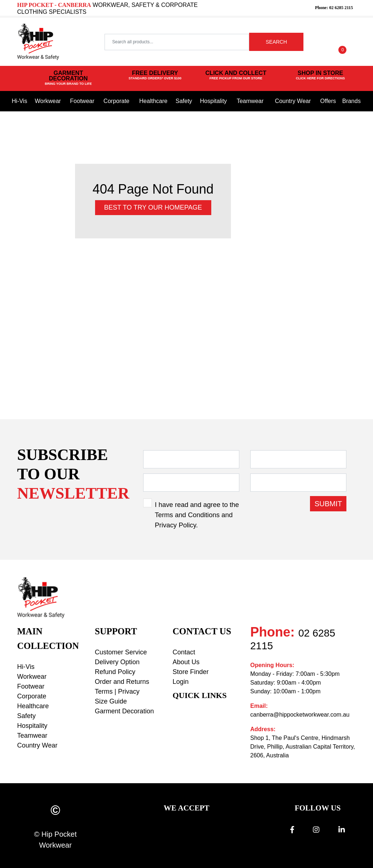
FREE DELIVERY (155, 76)
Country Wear (293, 101)
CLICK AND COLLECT (236, 76)
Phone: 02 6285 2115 (334, 8)
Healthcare (153, 101)
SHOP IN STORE (320, 76)
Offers (328, 101)
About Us (186, 662)
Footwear (82, 101)
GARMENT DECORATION (68, 78)
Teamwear (250, 101)
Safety (184, 101)
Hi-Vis (19, 101)
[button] (319, 42)
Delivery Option (117, 662)
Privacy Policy (175, 525)
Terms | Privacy (117, 691)
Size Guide (111, 701)
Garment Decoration (124, 711)
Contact (184, 652)
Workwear (48, 101)
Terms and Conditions (187, 515)
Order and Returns (122, 682)
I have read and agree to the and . (197, 515)
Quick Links (200, 695)
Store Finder (191, 672)
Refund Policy (115, 672)
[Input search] (177, 42)
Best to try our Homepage (153, 207)
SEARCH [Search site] (276, 42)
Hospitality (213, 101)
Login (181, 682)
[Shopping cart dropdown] (343, 42)
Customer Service (121, 652)
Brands (351, 101)
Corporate (116, 101)
